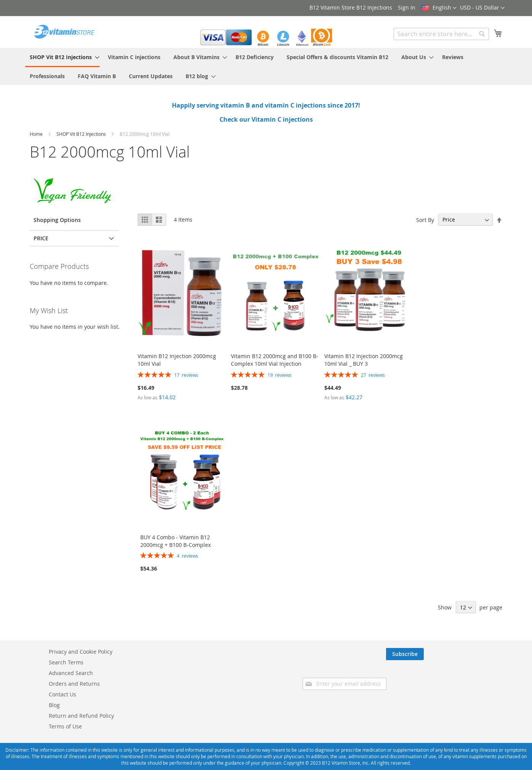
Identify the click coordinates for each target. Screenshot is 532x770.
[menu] (266, 67)
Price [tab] (41, 238)
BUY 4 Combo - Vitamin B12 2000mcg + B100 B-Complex (175, 541)
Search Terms (66, 662)
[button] (482, 8)
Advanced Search (71, 673)
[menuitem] (62, 58)
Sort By (425, 219)
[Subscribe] (483, 654)
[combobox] (441, 34)
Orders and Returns (74, 684)
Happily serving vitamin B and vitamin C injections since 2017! (266, 105)
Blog (54, 705)
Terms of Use (65, 726)
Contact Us (62, 694)
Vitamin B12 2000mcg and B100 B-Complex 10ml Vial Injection (275, 360)
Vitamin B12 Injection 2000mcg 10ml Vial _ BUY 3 (364, 360)
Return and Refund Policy (81, 716)
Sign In (407, 7)
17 (186, 375)
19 (280, 375)
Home (37, 134)
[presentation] (439, 675)
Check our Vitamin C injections (266, 119)
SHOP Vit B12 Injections (82, 134)
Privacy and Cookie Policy (81, 652)
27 (373, 375)
